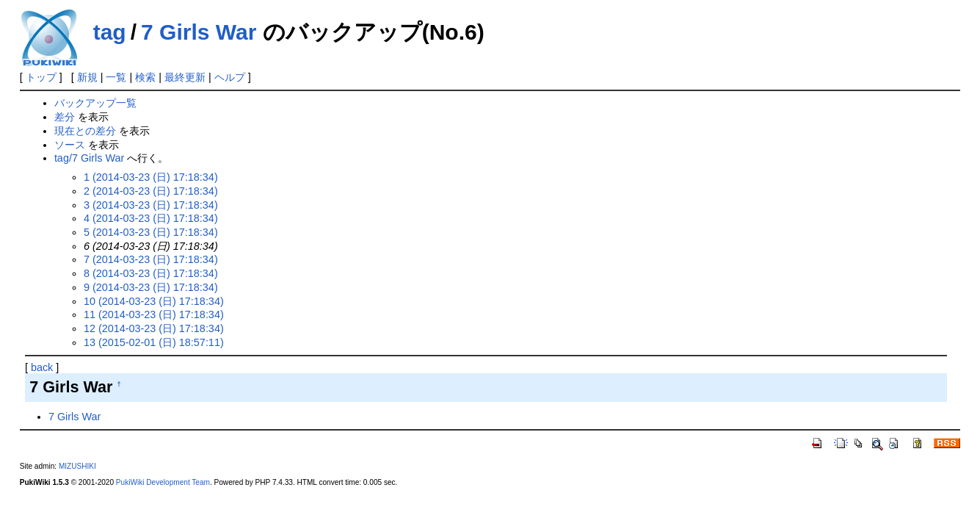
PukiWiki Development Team (163, 482)
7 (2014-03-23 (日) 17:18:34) (151, 259)
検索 (145, 77)
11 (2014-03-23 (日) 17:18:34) (154, 314)
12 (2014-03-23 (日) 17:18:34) (154, 328)
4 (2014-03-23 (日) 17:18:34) (151, 218)
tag (110, 32)
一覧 (116, 77)
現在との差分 (85, 131)
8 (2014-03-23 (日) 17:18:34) (151, 273)
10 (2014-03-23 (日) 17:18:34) (154, 301)
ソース (70, 145)
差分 (65, 117)
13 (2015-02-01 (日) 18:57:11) (154, 342)
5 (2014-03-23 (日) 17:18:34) (151, 232)
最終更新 (185, 77)
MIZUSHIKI (77, 466)
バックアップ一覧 (95, 103)
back (42, 367)
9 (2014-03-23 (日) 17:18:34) (151, 287)
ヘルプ (230, 77)
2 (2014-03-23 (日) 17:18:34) (151, 191)
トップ (41, 77)
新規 (87, 77)
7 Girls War (199, 32)
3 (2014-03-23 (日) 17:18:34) (151, 205)
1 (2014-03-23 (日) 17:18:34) (151, 177)
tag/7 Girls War (89, 158)
